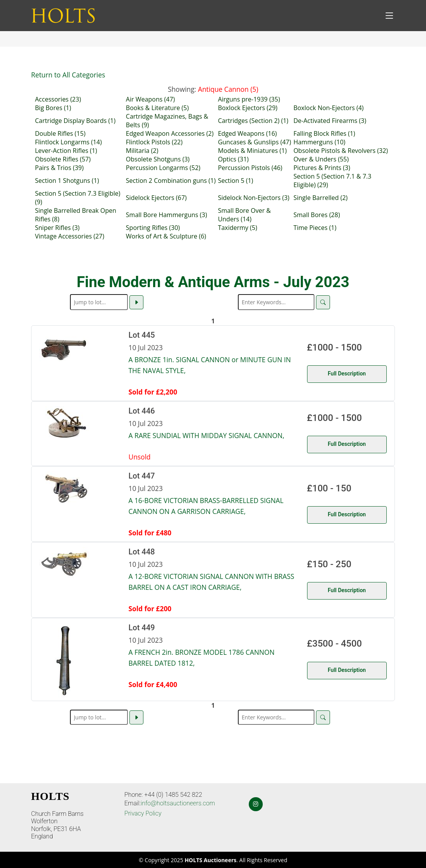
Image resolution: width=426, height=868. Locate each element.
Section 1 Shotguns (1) (67, 181)
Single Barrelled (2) (320, 198)
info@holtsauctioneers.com (178, 803)
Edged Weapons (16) (248, 133)
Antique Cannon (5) (228, 89)
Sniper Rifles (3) (57, 228)
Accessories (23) (58, 99)
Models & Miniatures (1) (252, 151)
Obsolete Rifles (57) (63, 159)
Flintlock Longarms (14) (68, 142)
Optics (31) (233, 159)
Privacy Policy (143, 813)
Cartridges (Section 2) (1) (253, 121)
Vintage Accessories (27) (70, 236)
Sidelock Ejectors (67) (156, 198)
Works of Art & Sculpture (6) (166, 236)
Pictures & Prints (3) (322, 168)
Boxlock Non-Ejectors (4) (329, 108)
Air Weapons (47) (150, 99)
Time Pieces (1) (315, 228)
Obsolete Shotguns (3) (158, 159)
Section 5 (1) (236, 181)
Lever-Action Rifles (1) (66, 151)
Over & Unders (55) (321, 159)
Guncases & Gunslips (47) (255, 142)
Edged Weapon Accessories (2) (170, 133)
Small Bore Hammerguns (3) (167, 215)
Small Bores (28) (317, 215)
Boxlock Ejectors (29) (248, 108)
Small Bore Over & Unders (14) (244, 215)
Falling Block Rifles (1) (324, 133)
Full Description (347, 374)
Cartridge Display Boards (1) (75, 121)
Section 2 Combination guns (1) (171, 181)
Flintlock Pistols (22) (154, 142)
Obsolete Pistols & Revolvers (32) (341, 151)
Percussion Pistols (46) (250, 168)
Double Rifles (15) (60, 133)
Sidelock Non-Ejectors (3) (254, 198)
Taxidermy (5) (238, 228)
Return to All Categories (68, 75)
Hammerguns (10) (319, 142)
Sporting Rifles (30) (153, 228)
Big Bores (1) (53, 108)
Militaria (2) (142, 151)
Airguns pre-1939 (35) (249, 99)
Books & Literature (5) (157, 108)
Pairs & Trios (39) (59, 168)
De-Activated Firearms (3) (330, 121)
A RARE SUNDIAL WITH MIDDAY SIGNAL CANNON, (207, 435)
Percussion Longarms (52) (163, 168)
